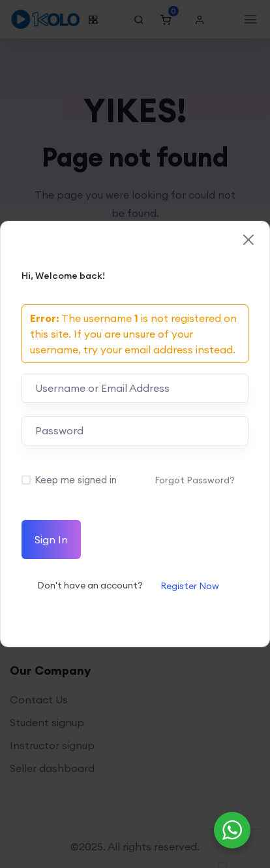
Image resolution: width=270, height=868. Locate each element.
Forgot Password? (195, 480)
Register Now (190, 586)
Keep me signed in (76, 480)
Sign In (51, 539)
